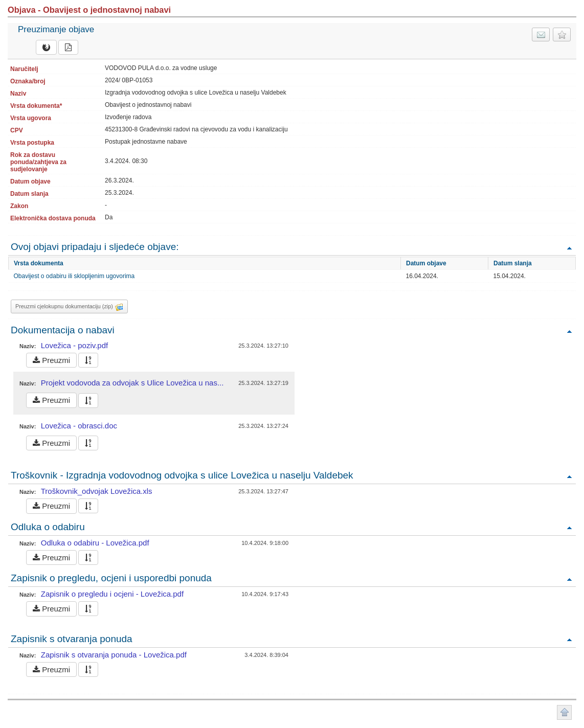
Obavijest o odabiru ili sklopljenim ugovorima (74, 276)
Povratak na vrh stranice (564, 712)
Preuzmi (51, 360)
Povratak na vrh (569, 248)
